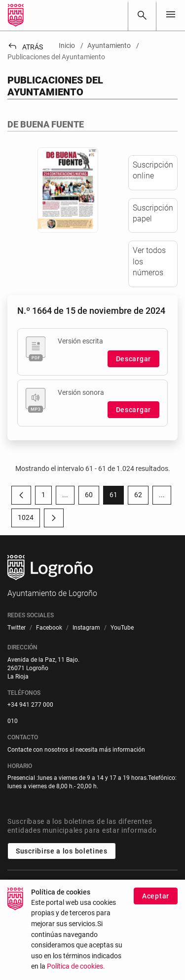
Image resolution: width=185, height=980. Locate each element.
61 (117, 497)
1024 (29, 519)
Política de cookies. (76, 969)
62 (141, 497)
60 (92, 497)
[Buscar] (142, 15)
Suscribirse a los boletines (62, 851)
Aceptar (156, 898)
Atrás (25, 47)
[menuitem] (17, 628)
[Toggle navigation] (171, 15)
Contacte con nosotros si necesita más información (76, 750)
